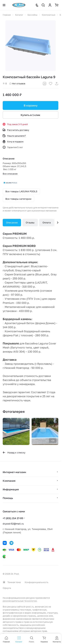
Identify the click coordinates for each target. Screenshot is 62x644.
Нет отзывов (17, 83)
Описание (12, 222)
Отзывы (30, 222)
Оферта (7, 588)
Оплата (47, 222)
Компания (9, 481)
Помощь (8, 498)
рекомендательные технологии (20, 601)
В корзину (31, 105)
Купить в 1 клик (30, 115)
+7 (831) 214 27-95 (13, 518)
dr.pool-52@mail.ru (13, 524)
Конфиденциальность (37, 582)
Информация (11, 489)
